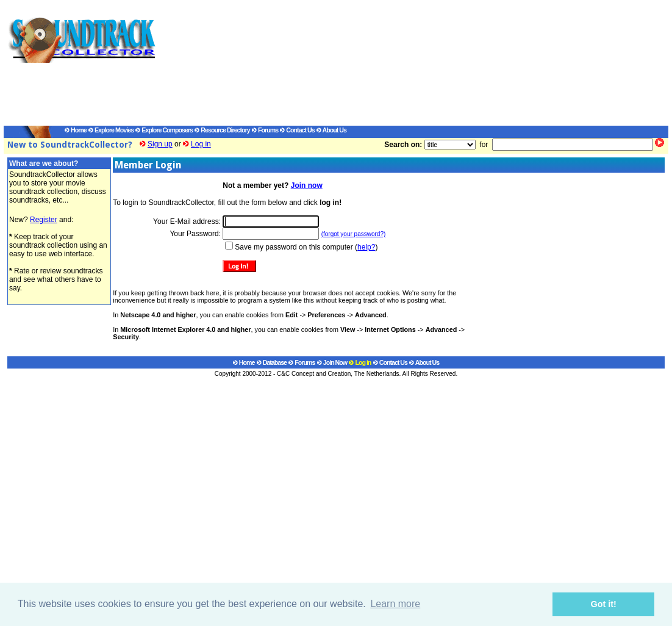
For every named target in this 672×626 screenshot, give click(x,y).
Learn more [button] (395, 604)
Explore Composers (164, 130)
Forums (265, 130)
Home (76, 130)
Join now (307, 185)
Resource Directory (222, 130)
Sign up (160, 144)
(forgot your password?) (354, 234)
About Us (331, 130)
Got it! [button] (604, 604)
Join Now (332, 362)
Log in (201, 144)
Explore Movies (111, 130)
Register (44, 220)
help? (366, 247)
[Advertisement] (400, 65)
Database (272, 362)
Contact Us (297, 130)
